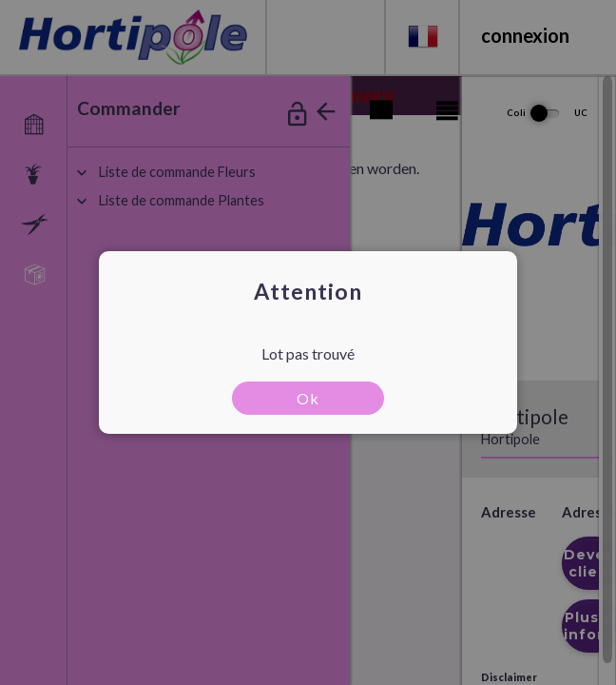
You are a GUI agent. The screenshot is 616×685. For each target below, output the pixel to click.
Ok (308, 398)
